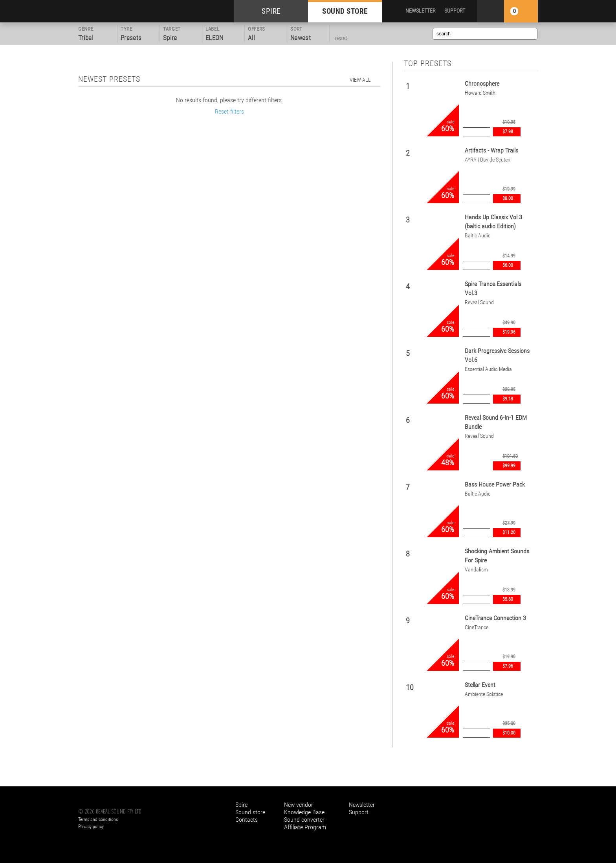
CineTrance (477, 627)
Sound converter (304, 820)
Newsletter (362, 805)
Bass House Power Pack (495, 484)
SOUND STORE (345, 11)
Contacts (247, 820)
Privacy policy (91, 826)
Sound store (250, 812)
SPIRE (271, 11)
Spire (241, 805)
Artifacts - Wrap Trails (491, 150)
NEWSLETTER (421, 11)
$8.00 (508, 198)
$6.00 (508, 265)
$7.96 (508, 666)
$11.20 (509, 532)
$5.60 (508, 599)
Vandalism (476, 569)
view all (360, 80)
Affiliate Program (305, 827)
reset (341, 38)
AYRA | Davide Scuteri (488, 160)
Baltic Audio (478, 235)
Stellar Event (480, 685)
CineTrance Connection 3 (495, 618)
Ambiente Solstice (484, 694)
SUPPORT (455, 11)
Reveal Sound (479, 302)
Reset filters (229, 111)
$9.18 (508, 399)
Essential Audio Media (488, 369)
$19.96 (509, 332)
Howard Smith (480, 93)
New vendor (299, 805)
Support (359, 812)
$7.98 (508, 132)
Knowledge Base (304, 812)
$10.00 (509, 733)
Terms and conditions (98, 819)
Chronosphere (482, 84)
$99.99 (509, 466)
